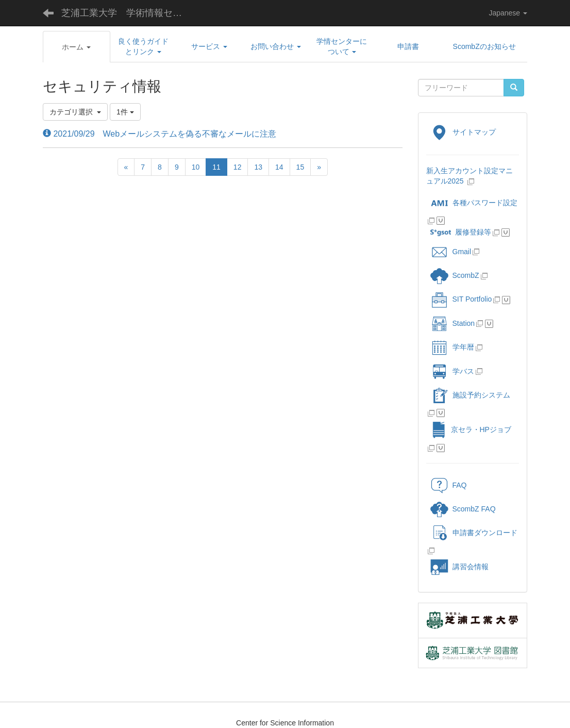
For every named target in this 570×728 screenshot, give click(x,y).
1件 (125, 112)
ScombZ (466, 275)
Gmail (451, 252)
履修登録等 (461, 232)
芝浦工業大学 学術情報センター (130, 13)
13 (258, 167)
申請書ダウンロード (474, 533)
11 (216, 167)
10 (196, 167)
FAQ (449, 485)
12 (238, 167)
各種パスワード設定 (474, 203)
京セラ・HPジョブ (471, 429)
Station (453, 323)
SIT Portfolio (461, 299)
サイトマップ (463, 132)
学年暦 (452, 347)
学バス (452, 371)
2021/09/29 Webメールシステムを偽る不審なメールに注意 (160, 134)
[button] (77, 47)
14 (279, 167)
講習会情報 (459, 567)
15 (300, 167)
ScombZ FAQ (463, 509)
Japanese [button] (508, 13)
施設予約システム (470, 395)
